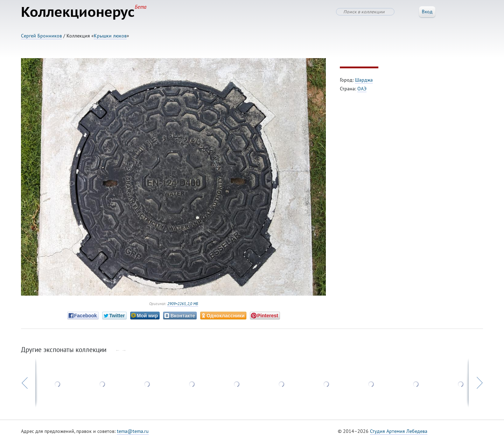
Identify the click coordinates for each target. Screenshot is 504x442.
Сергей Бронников (41, 36)
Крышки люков (110, 36)
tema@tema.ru (133, 431)
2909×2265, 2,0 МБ (183, 304)
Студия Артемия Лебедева (399, 431)
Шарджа (364, 80)
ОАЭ (362, 89)
